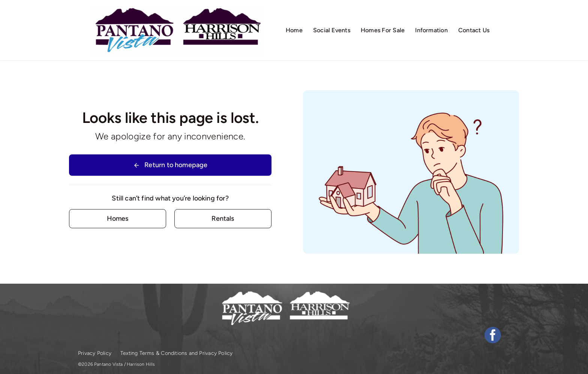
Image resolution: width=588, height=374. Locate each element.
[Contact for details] (118, 219)
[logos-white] (285, 293)
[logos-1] (177, 9)
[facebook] (493, 335)
